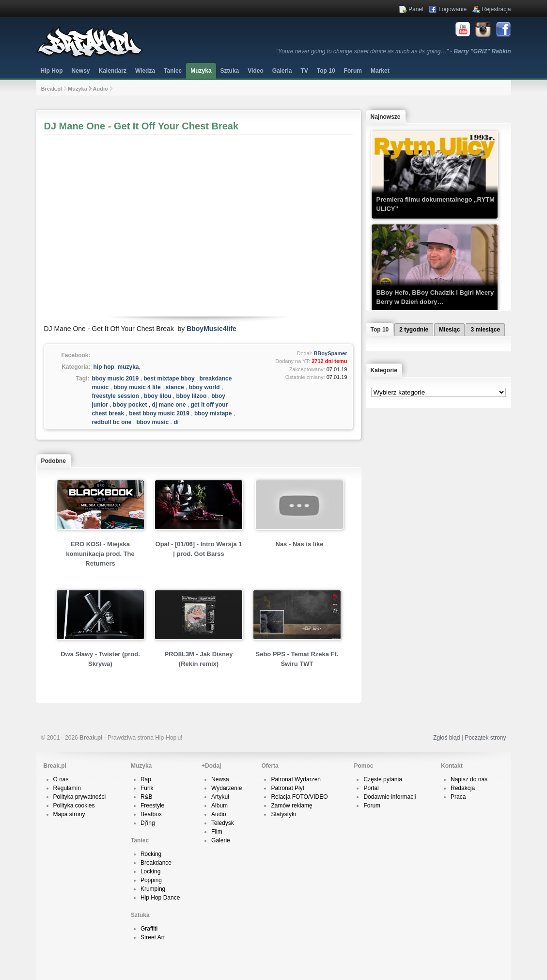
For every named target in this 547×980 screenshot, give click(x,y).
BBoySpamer (330, 353)
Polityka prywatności (80, 797)
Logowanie (453, 9)
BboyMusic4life (211, 329)
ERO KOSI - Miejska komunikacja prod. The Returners (100, 554)
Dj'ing (148, 823)
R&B (147, 797)
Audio (101, 89)
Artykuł (220, 797)
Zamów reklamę (291, 806)
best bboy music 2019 (159, 413)
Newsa (220, 779)
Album (219, 806)
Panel (416, 9)
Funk (147, 788)
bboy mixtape (213, 413)
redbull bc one (112, 422)
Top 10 (326, 71)
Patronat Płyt (288, 788)
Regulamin (67, 788)
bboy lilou (158, 396)
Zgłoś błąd (446, 738)
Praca (458, 797)
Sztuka (230, 71)
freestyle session (116, 396)
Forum (372, 806)
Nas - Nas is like (300, 544)
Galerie (221, 840)
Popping (151, 880)
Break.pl (52, 89)
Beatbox (151, 814)
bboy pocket (130, 405)
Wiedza (145, 71)
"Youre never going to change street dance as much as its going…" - (394, 51)
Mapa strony (69, 814)
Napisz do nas (469, 779)
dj (176, 422)
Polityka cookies (74, 806)
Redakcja (463, 788)
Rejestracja (496, 9)
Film (217, 832)
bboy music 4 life (137, 387)
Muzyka (201, 71)
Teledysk (223, 823)
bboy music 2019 (116, 379)
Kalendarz (113, 71)
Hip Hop (52, 71)
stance (175, 387)
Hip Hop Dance (160, 898)
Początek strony (485, 738)
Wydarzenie (227, 788)
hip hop (104, 367)
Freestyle (152, 806)
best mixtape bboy (169, 379)
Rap (146, 779)
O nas (61, 779)
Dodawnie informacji (390, 797)
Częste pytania (383, 779)
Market (380, 71)
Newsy (81, 71)
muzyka (128, 367)
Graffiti (149, 929)
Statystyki (283, 814)
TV (304, 71)
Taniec (173, 71)
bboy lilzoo (192, 396)
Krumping (153, 889)
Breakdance (156, 863)
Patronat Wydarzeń (296, 779)
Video (255, 71)
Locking (150, 871)
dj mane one (169, 405)
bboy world (204, 387)
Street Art (153, 937)
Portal (371, 788)
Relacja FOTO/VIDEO (299, 797)
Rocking (151, 854)
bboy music (153, 422)
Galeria (282, 71)
